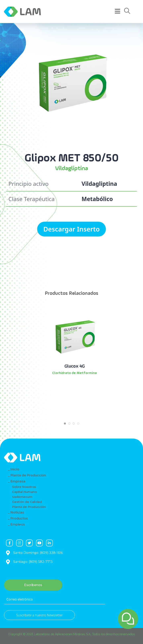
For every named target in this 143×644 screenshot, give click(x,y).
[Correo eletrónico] (55, 600)
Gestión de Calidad (27, 502)
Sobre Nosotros (24, 487)
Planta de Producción (28, 475)
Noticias (17, 512)
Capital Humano (24, 492)
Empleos (18, 524)
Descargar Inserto (72, 229)
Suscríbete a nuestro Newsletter (39, 615)
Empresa (18, 481)
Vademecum (22, 497)
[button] (127, 11)
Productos (19, 518)
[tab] (65, 424)
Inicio (15, 469)
